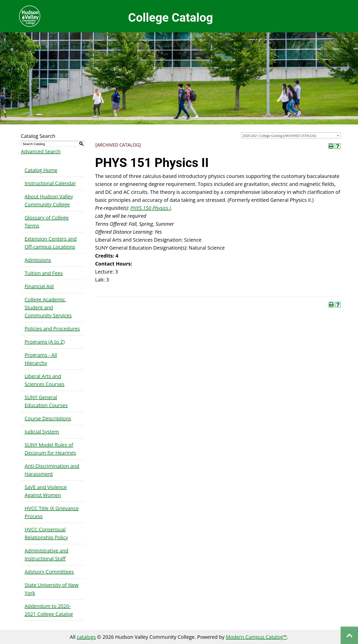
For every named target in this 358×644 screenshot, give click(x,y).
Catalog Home (41, 170)
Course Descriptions (48, 418)
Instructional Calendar (50, 183)
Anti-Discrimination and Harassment (52, 470)
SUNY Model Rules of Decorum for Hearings (50, 449)
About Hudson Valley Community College (49, 200)
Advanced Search (41, 151)
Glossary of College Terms (47, 222)
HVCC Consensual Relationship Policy (46, 533)
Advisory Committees (49, 572)
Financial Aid (39, 286)
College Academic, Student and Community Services (48, 307)
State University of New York (52, 589)
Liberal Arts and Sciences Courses (45, 380)
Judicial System (42, 432)
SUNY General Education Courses (46, 401)
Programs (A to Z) (45, 342)
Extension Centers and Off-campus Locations (51, 243)
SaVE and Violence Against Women (46, 491)
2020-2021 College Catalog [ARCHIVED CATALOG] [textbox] (279, 136)
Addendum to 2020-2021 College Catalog (49, 610)
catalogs (86, 637)
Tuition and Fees (44, 273)
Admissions (38, 260)
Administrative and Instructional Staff (46, 555)
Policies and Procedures (52, 329)
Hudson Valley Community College (30, 16)
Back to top (349, 635)
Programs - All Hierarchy (41, 359)
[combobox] (291, 135)
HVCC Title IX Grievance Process (52, 512)
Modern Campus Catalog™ (256, 637)
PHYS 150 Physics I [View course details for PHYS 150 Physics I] (151, 208)
